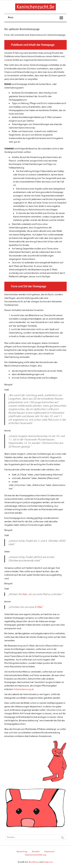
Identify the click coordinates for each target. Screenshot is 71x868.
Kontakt (36, 851)
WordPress (34, 862)
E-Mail (38, 607)
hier (25, 594)
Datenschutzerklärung (35, 855)
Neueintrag (22, 851)
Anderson (48, 862)
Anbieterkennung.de (24, 689)
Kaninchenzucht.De (35, 7)
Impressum (49, 851)
